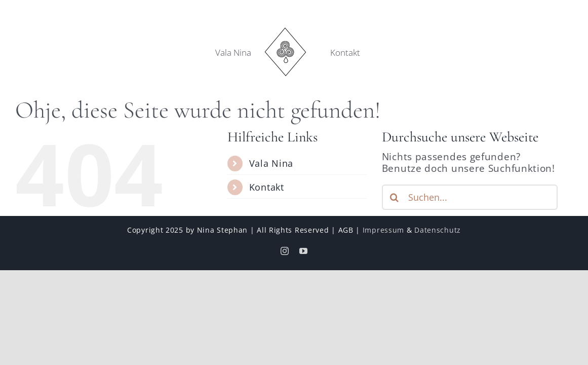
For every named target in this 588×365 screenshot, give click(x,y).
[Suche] (395, 197)
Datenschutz (438, 230)
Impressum (383, 230)
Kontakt (267, 187)
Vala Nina (271, 163)
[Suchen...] (470, 197)
